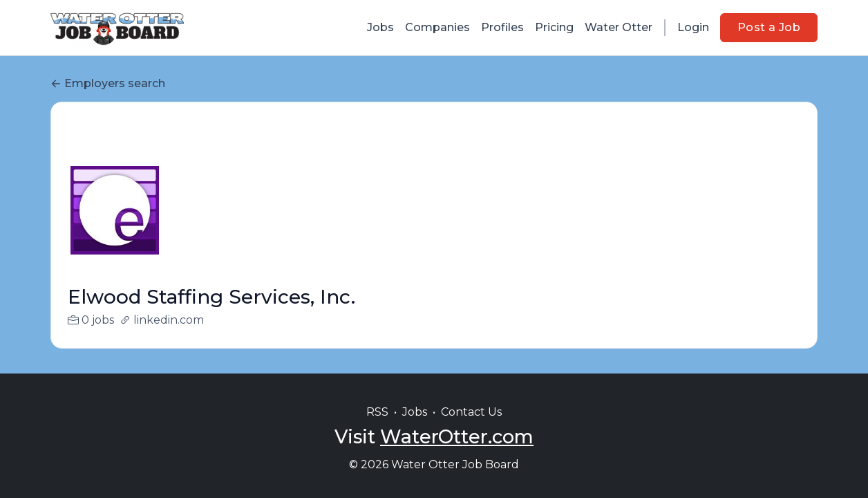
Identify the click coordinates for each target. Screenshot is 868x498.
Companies (437, 27)
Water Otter (619, 27)
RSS (377, 412)
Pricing (554, 27)
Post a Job (769, 27)
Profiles (502, 27)
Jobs (380, 27)
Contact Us (471, 412)
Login (693, 27)
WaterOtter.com (457, 437)
